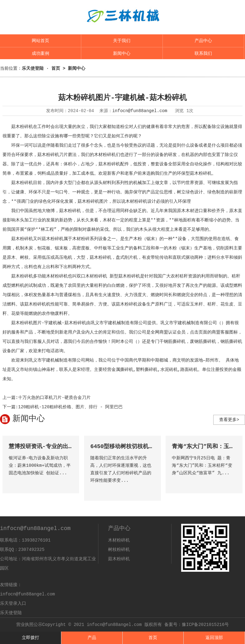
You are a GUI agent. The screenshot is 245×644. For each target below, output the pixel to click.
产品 (92, 638)
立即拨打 (31, 638)
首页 (153, 638)
